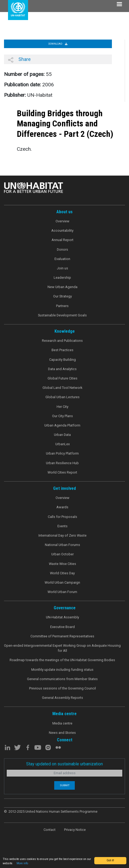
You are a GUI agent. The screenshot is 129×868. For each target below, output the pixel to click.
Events (62, 526)
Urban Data (62, 435)
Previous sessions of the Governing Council (62, 688)
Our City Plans (62, 416)
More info (22, 863)
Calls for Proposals (62, 517)
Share (19, 59)
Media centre (62, 723)
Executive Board (62, 627)
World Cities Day (62, 573)
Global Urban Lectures (62, 397)
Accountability (62, 230)
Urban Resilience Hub (62, 463)
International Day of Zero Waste (62, 535)
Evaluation (62, 259)
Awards (62, 507)
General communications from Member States (62, 679)
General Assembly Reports (62, 698)
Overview (62, 221)
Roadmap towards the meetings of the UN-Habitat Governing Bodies (62, 660)
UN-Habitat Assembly (62, 617)
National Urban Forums (62, 545)
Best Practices (62, 350)
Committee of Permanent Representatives (62, 636)
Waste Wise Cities (62, 564)
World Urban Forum (62, 592)
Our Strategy (62, 296)
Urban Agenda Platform (62, 425)
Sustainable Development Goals (62, 315)
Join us (62, 268)
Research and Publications (62, 341)
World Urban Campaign (62, 582)
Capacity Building (62, 360)
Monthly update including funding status (62, 670)
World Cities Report (62, 472)
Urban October (62, 554)
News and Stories (62, 733)
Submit (65, 785)
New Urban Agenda (62, 287)
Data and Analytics (62, 369)
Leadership (62, 278)
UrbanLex (62, 444)
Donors (62, 249)
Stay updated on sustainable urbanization (64, 764)
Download (58, 44)
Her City (62, 407)
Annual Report (62, 240)
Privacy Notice (75, 830)
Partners (62, 306)
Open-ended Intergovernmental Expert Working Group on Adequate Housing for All (62, 648)
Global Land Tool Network (62, 388)
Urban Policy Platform (62, 453)
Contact (50, 830)
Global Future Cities (62, 378)
